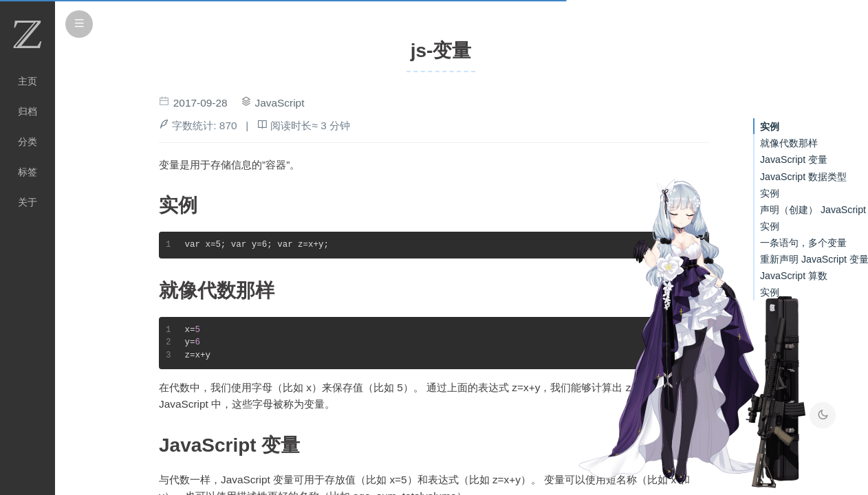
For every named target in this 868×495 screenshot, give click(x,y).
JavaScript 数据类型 (803, 177)
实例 (770, 126)
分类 (28, 142)
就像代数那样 (789, 143)
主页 (28, 81)
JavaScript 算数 (794, 276)
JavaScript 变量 (794, 159)
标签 (28, 172)
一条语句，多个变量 (803, 243)
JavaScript (280, 103)
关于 (28, 202)
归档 (28, 111)
